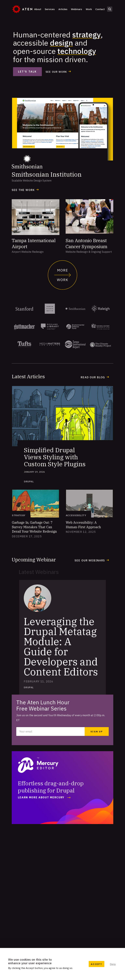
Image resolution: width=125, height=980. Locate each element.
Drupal (29, 482)
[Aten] (22, 9)
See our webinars (90, 560)
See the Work (23, 190)
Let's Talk (27, 72)
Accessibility (76, 515)
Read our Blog (93, 377)
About (38, 9)
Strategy (19, 515)
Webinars (76, 9)
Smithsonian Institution (47, 174)
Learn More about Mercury (41, 797)
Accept (96, 964)
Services (50, 9)
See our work (56, 72)
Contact (100, 9)
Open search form (110, 9)
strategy (87, 35)
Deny (113, 964)
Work (89, 9)
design (61, 43)
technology (77, 51)
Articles (63, 9)
